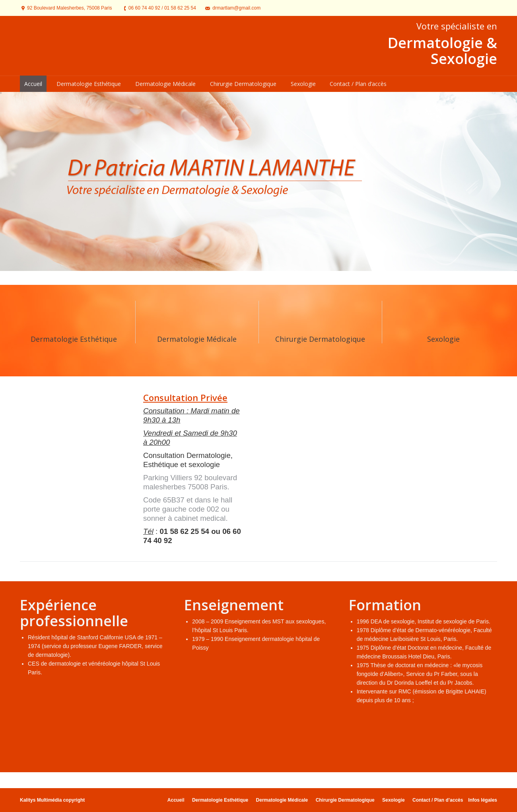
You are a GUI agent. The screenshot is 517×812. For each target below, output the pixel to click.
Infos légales (483, 800)
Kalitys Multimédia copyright (52, 800)
